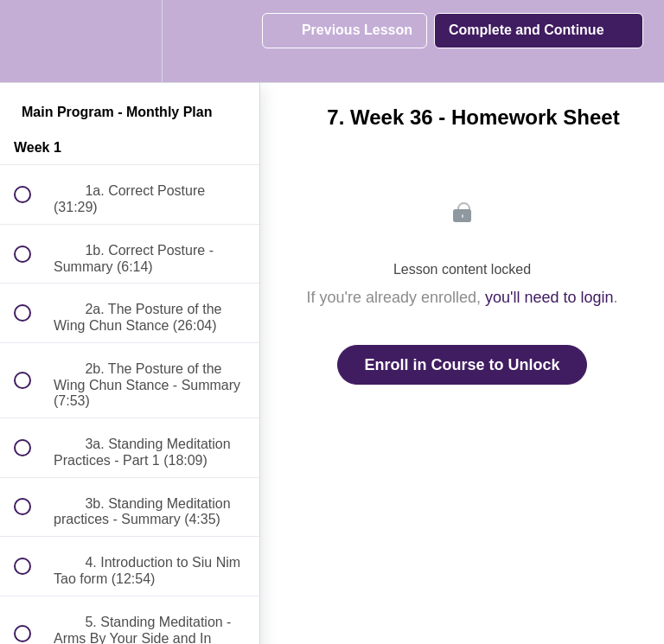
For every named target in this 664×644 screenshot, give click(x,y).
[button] (32, 41)
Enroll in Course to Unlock (462, 365)
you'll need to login (549, 297)
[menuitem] (130, 41)
